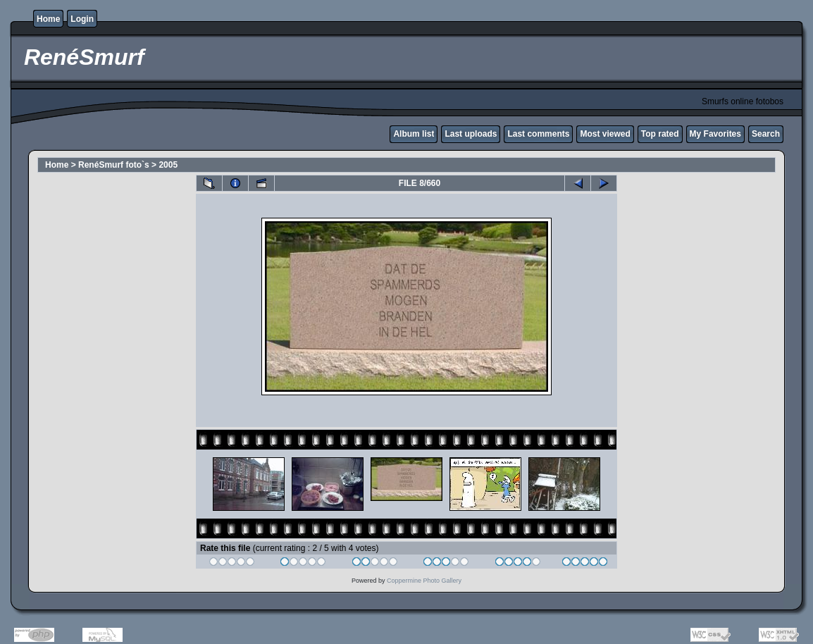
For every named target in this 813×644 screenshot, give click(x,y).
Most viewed (605, 134)
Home (48, 19)
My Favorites (715, 134)
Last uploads (471, 134)
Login (82, 19)
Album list (414, 134)
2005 (168, 165)
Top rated (660, 134)
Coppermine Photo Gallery (424, 581)
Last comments (538, 134)
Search (766, 134)
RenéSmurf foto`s (114, 165)
